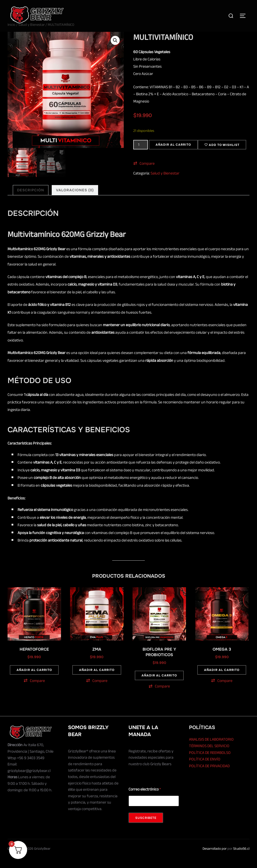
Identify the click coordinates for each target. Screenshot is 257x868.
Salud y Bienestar (31, 35)
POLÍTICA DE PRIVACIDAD (209, 776)
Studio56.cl (241, 858)
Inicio (11, 35)
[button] (115, 50)
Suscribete (146, 828)
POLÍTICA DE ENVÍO (205, 769)
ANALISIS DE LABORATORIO (211, 749)
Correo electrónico (145, 799)
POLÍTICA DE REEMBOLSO (210, 763)
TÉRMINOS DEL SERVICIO (209, 756)
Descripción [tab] (31, 200)
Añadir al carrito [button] (34, 680)
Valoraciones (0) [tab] (75, 200)
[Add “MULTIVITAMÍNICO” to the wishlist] (222, 155)
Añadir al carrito (173, 154)
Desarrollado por (215, 858)
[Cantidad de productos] (141, 154)
